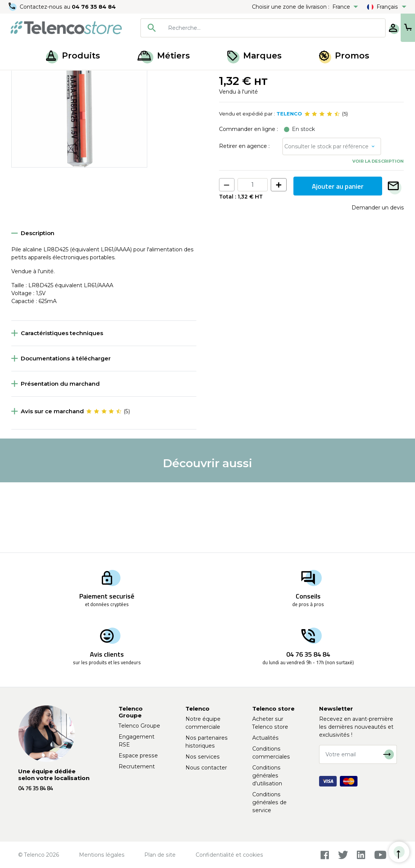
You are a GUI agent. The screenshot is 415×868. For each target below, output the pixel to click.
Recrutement (137, 766)
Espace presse (138, 756)
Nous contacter (206, 768)
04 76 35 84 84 (94, 7)
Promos (344, 56)
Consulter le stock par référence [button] (326, 217)
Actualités (265, 738)
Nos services (203, 757)
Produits (73, 56)
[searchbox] (249, 28)
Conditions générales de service (269, 802)
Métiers (164, 56)
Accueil (20, 78)
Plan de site (160, 855)
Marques (255, 56)
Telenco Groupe (139, 726)
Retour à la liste (35, 95)
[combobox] (238, 28)
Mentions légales (102, 855)
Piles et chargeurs (112, 78)
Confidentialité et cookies (229, 855)
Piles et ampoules (60, 78)
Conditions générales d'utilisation (267, 776)
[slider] (322, 184)
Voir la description (378, 231)
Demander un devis (378, 278)
